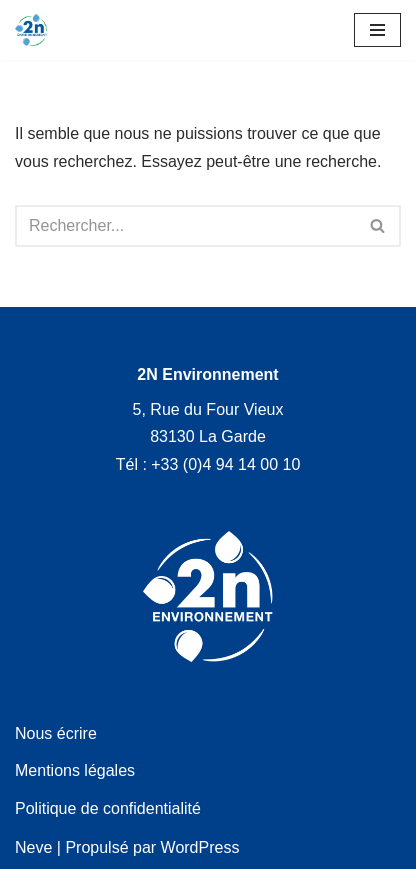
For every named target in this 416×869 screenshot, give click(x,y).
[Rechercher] (185, 226)
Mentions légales (75, 770)
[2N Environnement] (31, 30)
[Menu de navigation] (377, 30)
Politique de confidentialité (108, 808)
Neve (33, 847)
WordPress (200, 847)
